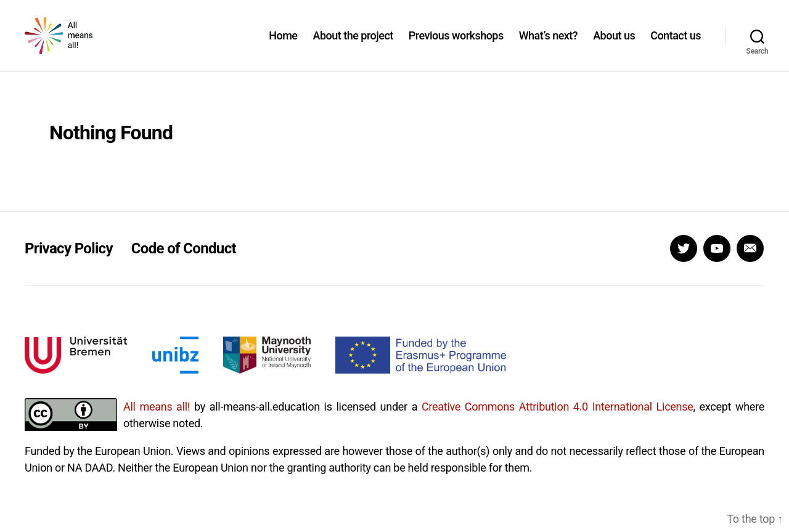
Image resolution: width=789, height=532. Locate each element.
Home (283, 45)
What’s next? (548, 45)
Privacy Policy (69, 267)
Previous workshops (456, 45)
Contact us (676, 45)
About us (614, 45)
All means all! (157, 425)
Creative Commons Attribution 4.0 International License (558, 425)
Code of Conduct (184, 267)
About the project (353, 45)
